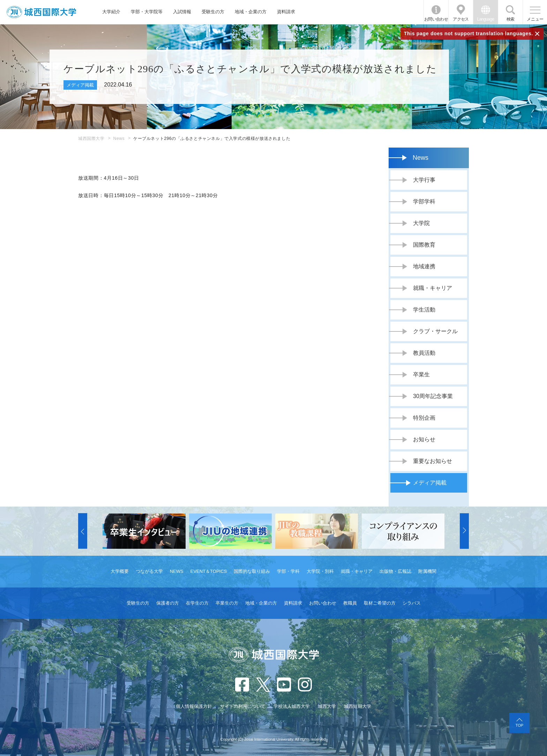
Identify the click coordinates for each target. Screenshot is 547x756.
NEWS (177, 571)
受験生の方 (213, 12)
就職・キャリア (357, 571)
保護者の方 (168, 603)
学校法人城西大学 (292, 706)
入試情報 (182, 12)
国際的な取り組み (252, 571)
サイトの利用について (243, 706)
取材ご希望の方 (380, 603)
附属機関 (427, 571)
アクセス (461, 19)
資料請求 (286, 12)
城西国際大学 (91, 139)
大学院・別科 (320, 571)
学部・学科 (288, 571)
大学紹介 (111, 12)
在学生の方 (197, 603)
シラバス (412, 603)
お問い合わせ (436, 19)
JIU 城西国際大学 (41, 12)
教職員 (350, 603)
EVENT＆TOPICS (209, 571)
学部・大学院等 (147, 12)
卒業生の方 (227, 603)
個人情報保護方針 (194, 706)
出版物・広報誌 (395, 571)
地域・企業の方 (251, 12)
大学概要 (120, 571)
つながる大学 (149, 571)
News (119, 139)
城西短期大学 (358, 706)
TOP (519, 725)
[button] (83, 531)
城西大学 (327, 706)
